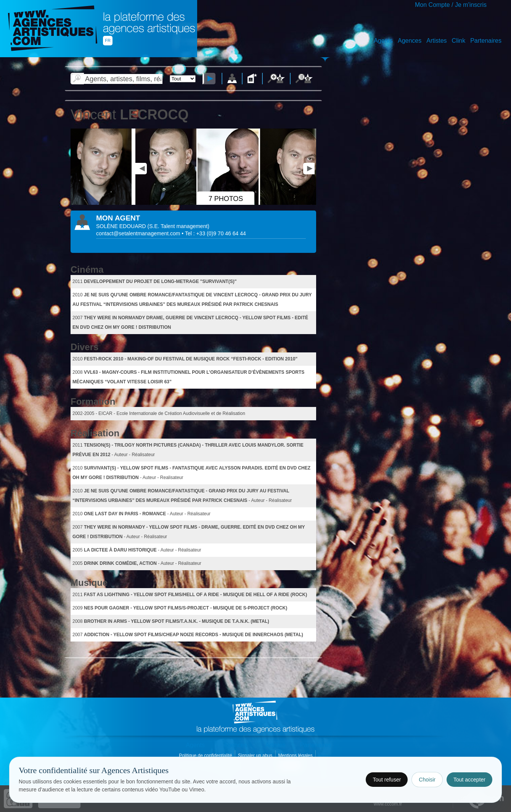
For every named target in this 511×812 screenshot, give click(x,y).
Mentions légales (296, 756)
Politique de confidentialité (206, 756)
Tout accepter (469, 780)
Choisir (427, 780)
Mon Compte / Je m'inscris (451, 5)
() (178, 226)
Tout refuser (387, 780)
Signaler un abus (256, 756)
